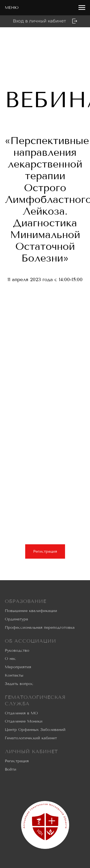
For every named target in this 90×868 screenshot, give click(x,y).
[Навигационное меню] (82, 8)
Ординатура (16, 619)
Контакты (14, 675)
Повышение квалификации (31, 611)
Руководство (17, 650)
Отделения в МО (21, 713)
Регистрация (17, 761)
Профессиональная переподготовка (40, 627)
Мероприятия (18, 667)
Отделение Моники (24, 721)
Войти (11, 769)
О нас (10, 659)
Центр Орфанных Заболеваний (35, 730)
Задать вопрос (19, 684)
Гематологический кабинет (31, 738)
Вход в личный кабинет (39, 21)
